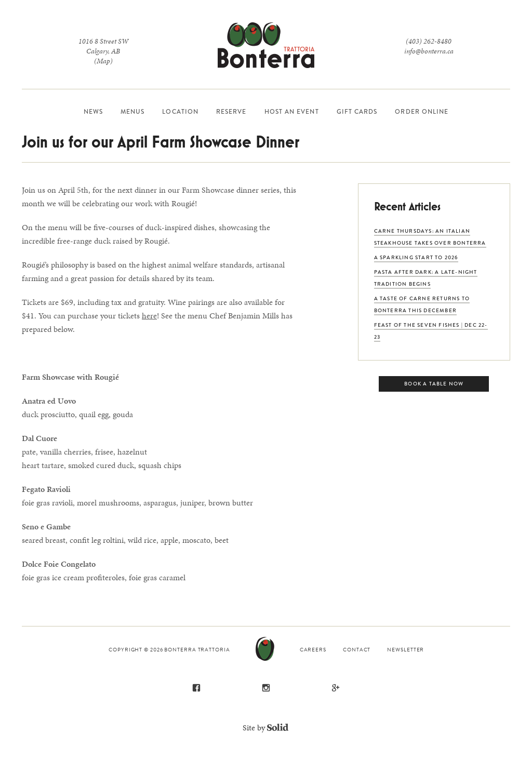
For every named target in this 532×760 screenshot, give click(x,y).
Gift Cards (357, 112)
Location (180, 112)
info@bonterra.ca (429, 51)
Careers (313, 650)
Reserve (231, 112)
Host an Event (292, 112)
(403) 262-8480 (429, 41)
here (149, 316)
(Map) (103, 61)
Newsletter (405, 650)
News (93, 112)
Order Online (422, 112)
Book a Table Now (434, 384)
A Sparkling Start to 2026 (416, 257)
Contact (357, 650)
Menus (132, 112)
